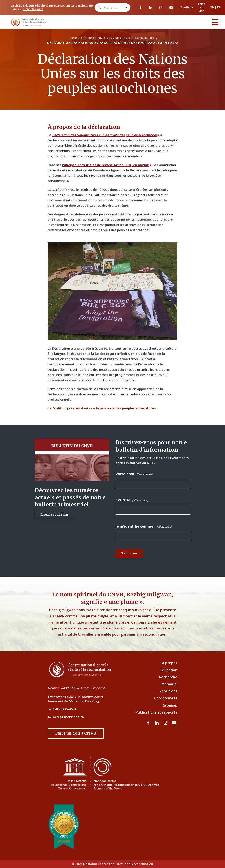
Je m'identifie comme (144, 526)
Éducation (169, 670)
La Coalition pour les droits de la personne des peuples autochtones (102, 408)
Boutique (187, 7)
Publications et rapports (156, 712)
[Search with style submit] (126, 7)
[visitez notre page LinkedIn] (151, 7)
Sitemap (170, 705)
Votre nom (134, 474)
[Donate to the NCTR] (76, 733)
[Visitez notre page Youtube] (171, 7)
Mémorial (169, 684)
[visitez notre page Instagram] (161, 7)
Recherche (168, 677)
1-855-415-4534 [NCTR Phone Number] (65, 709)
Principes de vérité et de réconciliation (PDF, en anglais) (106, 165)
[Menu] (215, 22)
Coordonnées (166, 698)
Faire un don (202, 7)
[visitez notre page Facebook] (141, 7)
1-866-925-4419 (33, 9)
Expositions (168, 691)
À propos (170, 663)
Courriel (132, 500)
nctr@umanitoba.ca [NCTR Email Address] (68, 717)
